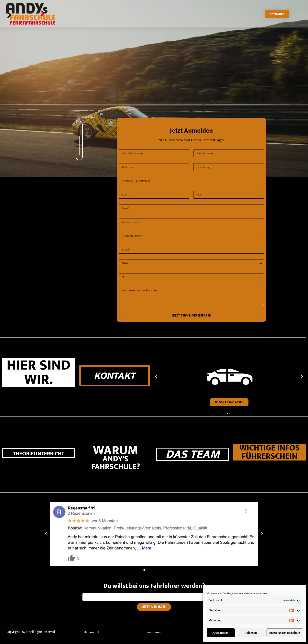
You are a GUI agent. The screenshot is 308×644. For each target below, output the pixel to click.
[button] (227, 413)
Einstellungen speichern (284, 633)
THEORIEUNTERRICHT (39, 454)
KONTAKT (115, 376)
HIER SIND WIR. (39, 372)
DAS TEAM (193, 454)
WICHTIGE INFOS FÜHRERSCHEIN (270, 452)
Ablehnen (251, 633)
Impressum (154, 632)
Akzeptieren (221, 633)
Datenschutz (92, 632)
